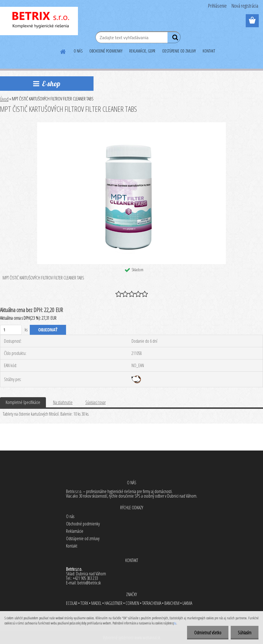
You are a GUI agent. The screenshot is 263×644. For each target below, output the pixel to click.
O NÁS (78, 51)
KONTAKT (209, 51)
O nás (70, 516)
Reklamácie (75, 531)
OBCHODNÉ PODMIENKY (106, 51)
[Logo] (39, 21)
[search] (174, 39)
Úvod (4, 99)
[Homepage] (63, 51)
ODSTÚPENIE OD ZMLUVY (179, 51)
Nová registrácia (245, 6)
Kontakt (72, 546)
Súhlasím (245, 633)
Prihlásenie (217, 6)
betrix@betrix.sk (89, 583)
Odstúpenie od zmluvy (83, 538)
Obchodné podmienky (83, 524)
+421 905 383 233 (85, 578)
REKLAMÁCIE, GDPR (142, 51)
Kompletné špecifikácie (23, 402)
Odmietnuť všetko (208, 633)
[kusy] (11, 330)
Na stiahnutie (63, 402)
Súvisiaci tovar (96, 402)
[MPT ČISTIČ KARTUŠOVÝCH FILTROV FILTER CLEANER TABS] (132, 125)
